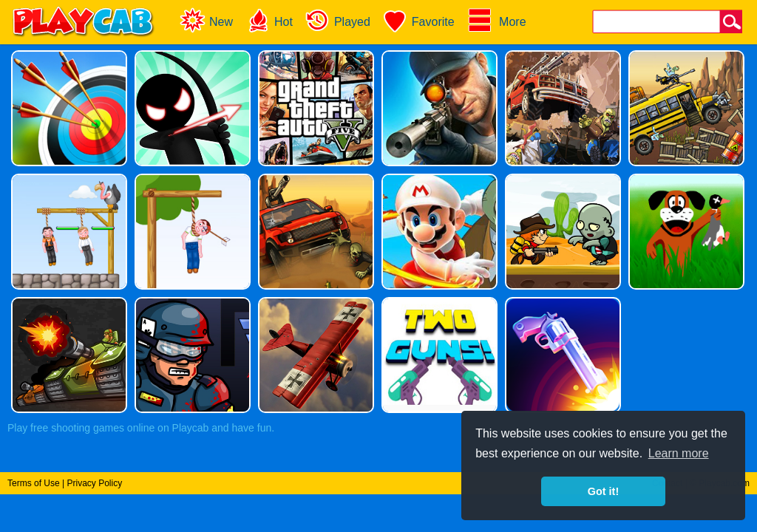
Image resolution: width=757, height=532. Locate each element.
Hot (269, 20)
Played (337, 20)
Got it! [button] (603, 491)
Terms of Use (34, 483)
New (206, 20)
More (496, 20)
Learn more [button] (679, 453)
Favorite (418, 20)
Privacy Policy (94, 483)
